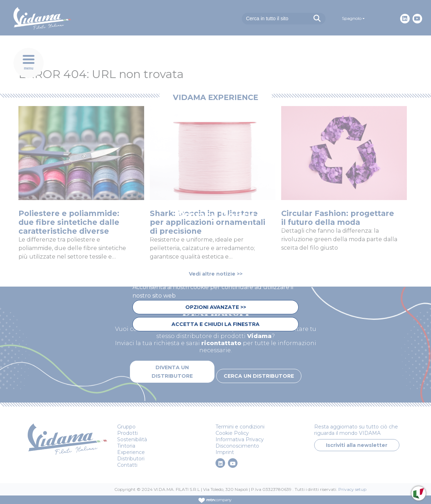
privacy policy (154, 279)
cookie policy (242, 270)
